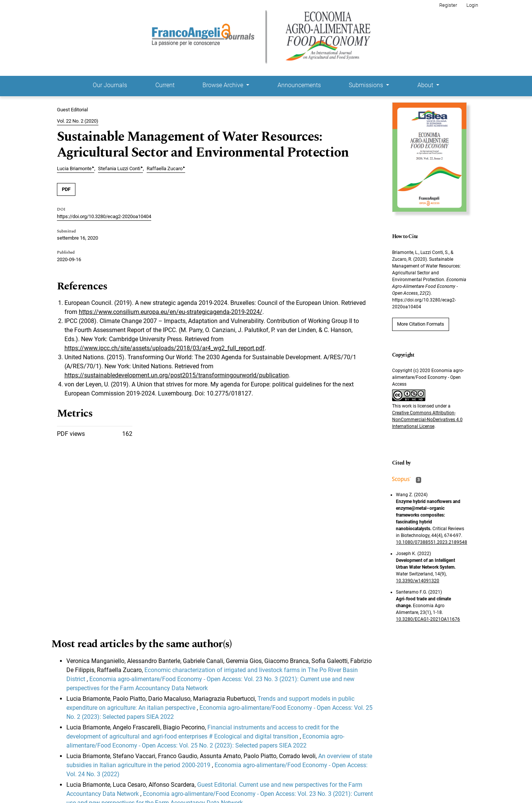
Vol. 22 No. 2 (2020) (78, 121)
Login (472, 5)
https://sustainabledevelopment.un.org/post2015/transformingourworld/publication (177, 375)
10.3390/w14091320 (418, 581)
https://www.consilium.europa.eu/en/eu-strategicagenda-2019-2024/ (171, 312)
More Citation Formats (421, 324)
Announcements (299, 85)
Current (165, 85)
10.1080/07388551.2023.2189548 (432, 542)
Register (448, 5)
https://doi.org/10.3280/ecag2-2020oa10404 (104, 216)
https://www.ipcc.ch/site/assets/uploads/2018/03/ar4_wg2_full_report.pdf (165, 348)
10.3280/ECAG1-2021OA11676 (428, 619)
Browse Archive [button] (224, 85)
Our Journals (110, 85)
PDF (66, 189)
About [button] (426, 85)
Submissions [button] (367, 85)
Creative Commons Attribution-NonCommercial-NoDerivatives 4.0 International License (427, 420)
